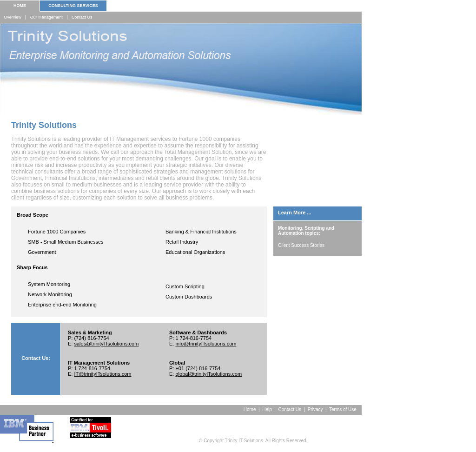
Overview (13, 17)
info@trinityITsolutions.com (206, 344)
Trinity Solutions (44, 125)
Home (250, 409)
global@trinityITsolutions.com (208, 374)
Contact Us (82, 17)
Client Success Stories (301, 245)
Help (267, 409)
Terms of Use (345, 409)
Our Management (46, 17)
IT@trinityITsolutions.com (102, 374)
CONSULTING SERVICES (73, 6)
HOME (20, 6)
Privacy (315, 409)
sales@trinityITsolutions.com (106, 344)
